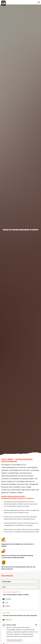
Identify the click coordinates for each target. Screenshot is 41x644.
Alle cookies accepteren (15, 640)
